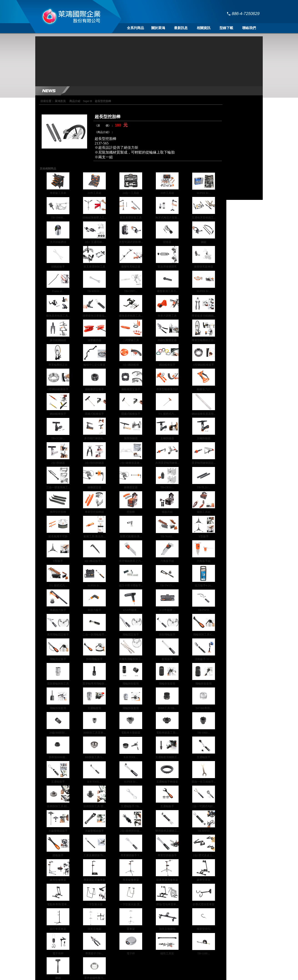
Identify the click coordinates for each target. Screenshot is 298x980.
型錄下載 (226, 28)
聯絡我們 (249, 28)
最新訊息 (181, 28)
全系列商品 (135, 28)
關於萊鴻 (158, 28)
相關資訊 (204, 28)
